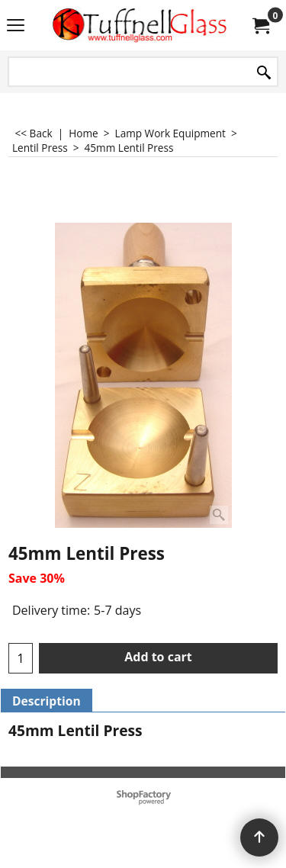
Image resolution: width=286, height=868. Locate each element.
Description (47, 701)
